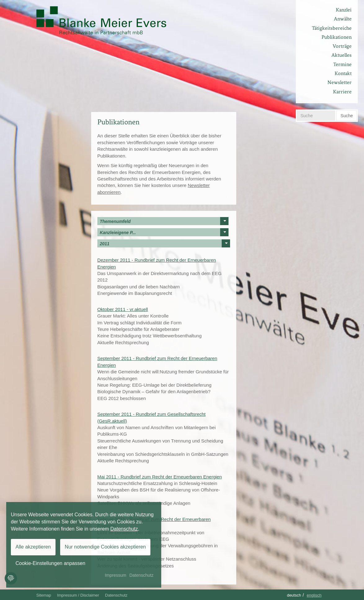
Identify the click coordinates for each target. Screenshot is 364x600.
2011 (165, 243)
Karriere (342, 92)
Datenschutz (116, 595)
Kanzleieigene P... (164, 232)
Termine (342, 64)
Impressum (115, 575)
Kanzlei (344, 10)
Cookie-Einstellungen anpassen (50, 563)
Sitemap (44, 595)
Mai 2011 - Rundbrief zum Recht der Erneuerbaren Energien (160, 477)
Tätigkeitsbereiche (332, 28)
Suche (347, 116)
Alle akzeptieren (33, 547)
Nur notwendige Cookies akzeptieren (105, 547)
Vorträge (342, 46)
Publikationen (337, 37)
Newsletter (340, 82)
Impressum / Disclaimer (78, 595)
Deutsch (294, 595)
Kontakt (343, 73)
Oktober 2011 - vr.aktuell (123, 309)
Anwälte (343, 19)
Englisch (314, 595)
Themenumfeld (164, 221)
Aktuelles (342, 55)
